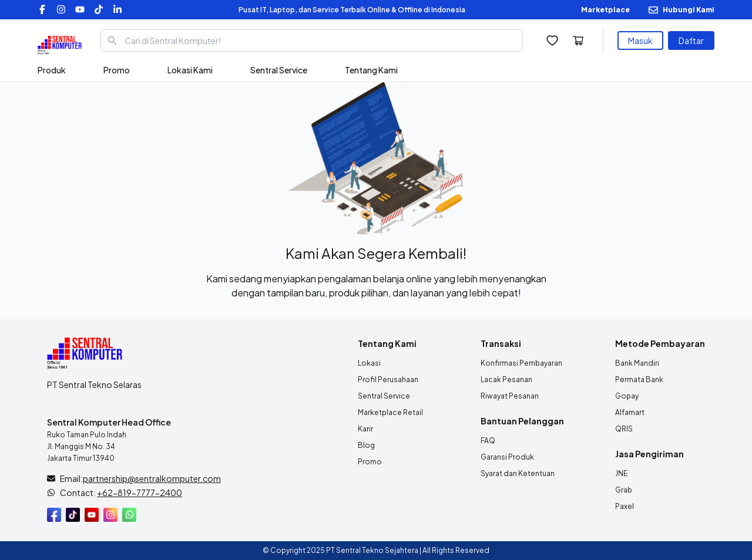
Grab (624, 490)
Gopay (627, 396)
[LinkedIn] (117, 10)
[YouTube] (80, 10)
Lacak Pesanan (506, 379)
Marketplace (605, 10)
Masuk (640, 41)
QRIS (624, 429)
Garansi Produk (507, 457)
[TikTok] (99, 10)
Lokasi (369, 363)
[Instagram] (61, 10)
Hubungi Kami (689, 10)
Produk (52, 70)
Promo (117, 70)
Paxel (625, 506)
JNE (621, 473)
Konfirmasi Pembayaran (521, 363)
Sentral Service (279, 70)
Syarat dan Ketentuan (518, 473)
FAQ (488, 441)
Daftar (691, 41)
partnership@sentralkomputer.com (152, 478)
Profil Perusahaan (388, 379)
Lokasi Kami (190, 70)
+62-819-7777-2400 (140, 492)
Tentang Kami (371, 70)
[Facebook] (42, 10)
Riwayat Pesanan (510, 396)
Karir (365, 429)
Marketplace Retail (390, 412)
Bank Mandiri (637, 363)
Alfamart (630, 412)
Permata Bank (639, 379)
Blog (366, 445)
